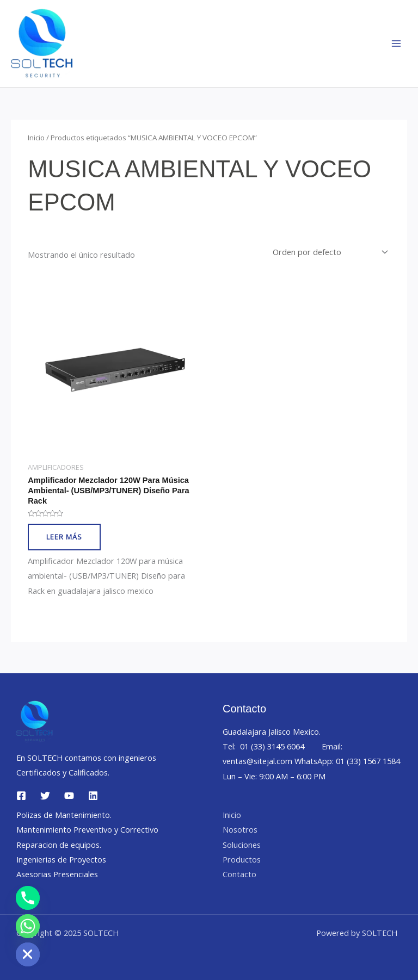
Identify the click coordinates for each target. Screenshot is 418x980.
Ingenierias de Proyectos (61, 859)
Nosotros (240, 829)
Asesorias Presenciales (57, 874)
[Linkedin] (93, 796)
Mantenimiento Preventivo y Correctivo (87, 829)
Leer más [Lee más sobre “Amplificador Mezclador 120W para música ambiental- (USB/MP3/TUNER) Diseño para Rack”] (64, 537)
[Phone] (28, 898)
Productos (242, 859)
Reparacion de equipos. (59, 845)
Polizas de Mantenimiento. (64, 815)
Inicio (36, 138)
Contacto (239, 874)
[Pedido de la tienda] (329, 252)
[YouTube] (69, 796)
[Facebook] (21, 796)
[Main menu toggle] (396, 44)
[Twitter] (45, 796)
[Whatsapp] (28, 926)
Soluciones (242, 845)
